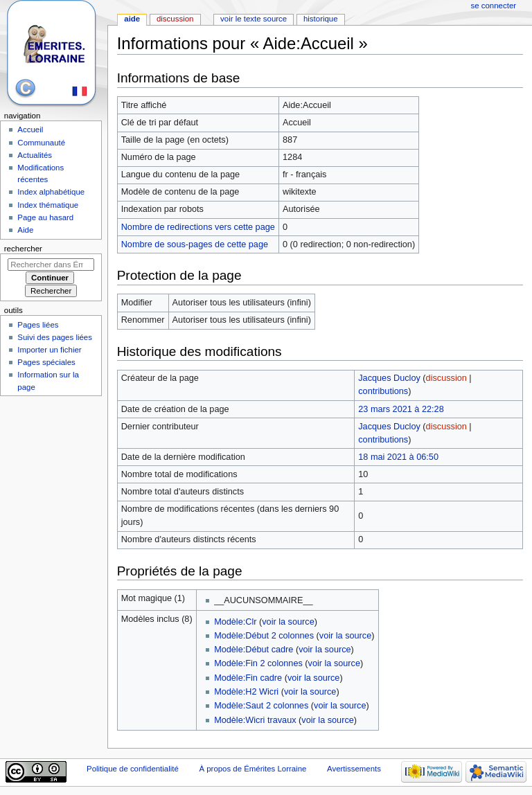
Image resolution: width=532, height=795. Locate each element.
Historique (321, 19)
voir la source (288, 622)
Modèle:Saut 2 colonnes (261, 706)
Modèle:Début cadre (254, 650)
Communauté (41, 143)
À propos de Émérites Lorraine (252, 769)
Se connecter (494, 6)
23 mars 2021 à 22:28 (401, 409)
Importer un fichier (49, 350)
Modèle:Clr (235, 622)
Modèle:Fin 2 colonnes (258, 663)
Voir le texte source (254, 19)
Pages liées (38, 325)
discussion (446, 378)
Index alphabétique (51, 192)
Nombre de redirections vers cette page (198, 227)
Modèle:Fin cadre (248, 678)
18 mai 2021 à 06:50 (398, 457)
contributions (383, 391)
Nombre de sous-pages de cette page (195, 244)
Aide (132, 19)
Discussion (175, 19)
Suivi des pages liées (55, 337)
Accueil (30, 129)
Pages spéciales (46, 362)
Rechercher (23, 249)
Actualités (35, 155)
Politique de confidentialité (133, 769)
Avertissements (354, 769)
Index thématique (48, 205)
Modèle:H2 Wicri (246, 692)
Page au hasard (45, 217)
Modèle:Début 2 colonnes (264, 636)
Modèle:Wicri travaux (255, 720)
